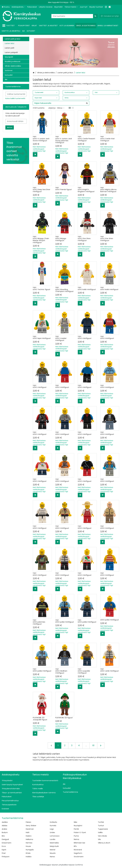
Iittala (28, 853)
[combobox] (75, 16)
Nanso (52, 857)
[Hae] (95, 16)
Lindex (52, 832)
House (28, 846)
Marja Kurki (54, 846)
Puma (76, 836)
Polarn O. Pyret (80, 832)
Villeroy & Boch (104, 843)
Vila (99, 839)
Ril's (75, 846)
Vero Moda (102, 836)
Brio (3, 836)
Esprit (4, 850)
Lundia (53, 839)
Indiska (29, 857)
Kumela (53, 826)
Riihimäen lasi (79, 843)
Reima (76, 839)
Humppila (30, 850)
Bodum (5, 832)
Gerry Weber (31, 826)
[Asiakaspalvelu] (18, 7)
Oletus (61, 108)
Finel (4, 853)
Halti (28, 832)
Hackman (30, 829)
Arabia (4, 829)
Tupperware (103, 829)
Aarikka (5, 822)
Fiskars (28, 822)
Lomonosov (55, 836)
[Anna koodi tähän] (16, 121)
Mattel (53, 850)
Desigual (5, 839)
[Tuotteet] (9, 26)
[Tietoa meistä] (71, 7)
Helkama (29, 839)
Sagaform (78, 853)
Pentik (76, 829)
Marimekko (54, 843)
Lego (52, 829)
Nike (75, 822)
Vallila (100, 832)
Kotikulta (53, 822)
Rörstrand (78, 850)
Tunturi (101, 826)
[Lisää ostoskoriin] (35, 154)
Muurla (53, 853)
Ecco (4, 846)
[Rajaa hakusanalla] (61, 103)
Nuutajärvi (78, 826)
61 (93, 745)
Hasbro (29, 836)
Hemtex (29, 843)
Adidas (5, 826)
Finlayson (6, 857)
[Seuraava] (101, 745)
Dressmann (7, 843)
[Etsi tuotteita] (75, 16)
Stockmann (79, 857)
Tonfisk (101, 822)
